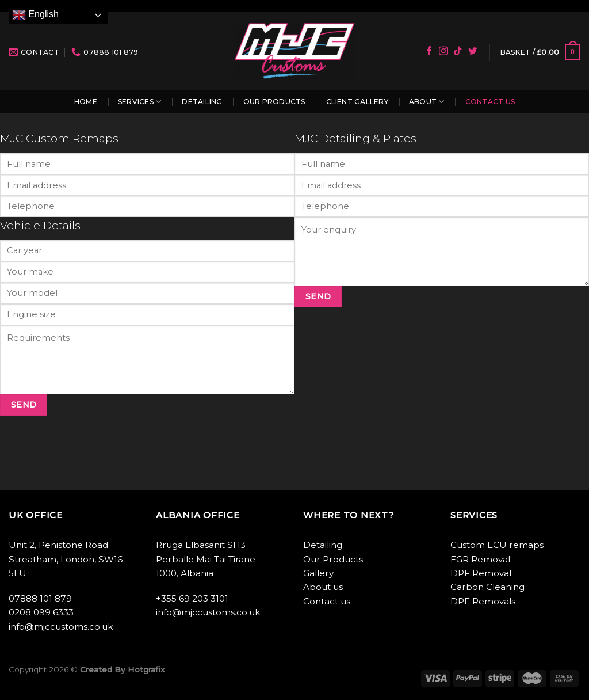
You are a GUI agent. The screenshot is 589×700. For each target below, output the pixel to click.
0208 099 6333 (41, 612)
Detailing (202, 102)
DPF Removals (483, 601)
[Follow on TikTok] (458, 52)
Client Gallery (357, 102)
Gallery (318, 573)
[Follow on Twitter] (473, 52)
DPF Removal (481, 573)
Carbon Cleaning (487, 587)
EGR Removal (480, 559)
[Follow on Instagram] (443, 52)
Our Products (274, 102)
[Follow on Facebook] (429, 52)
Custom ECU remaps (497, 545)
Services (139, 102)
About (427, 102)
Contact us (490, 102)
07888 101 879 (40, 598)
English (35, 15)
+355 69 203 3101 (192, 598)
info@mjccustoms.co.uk (61, 627)
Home (86, 102)
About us (323, 587)
